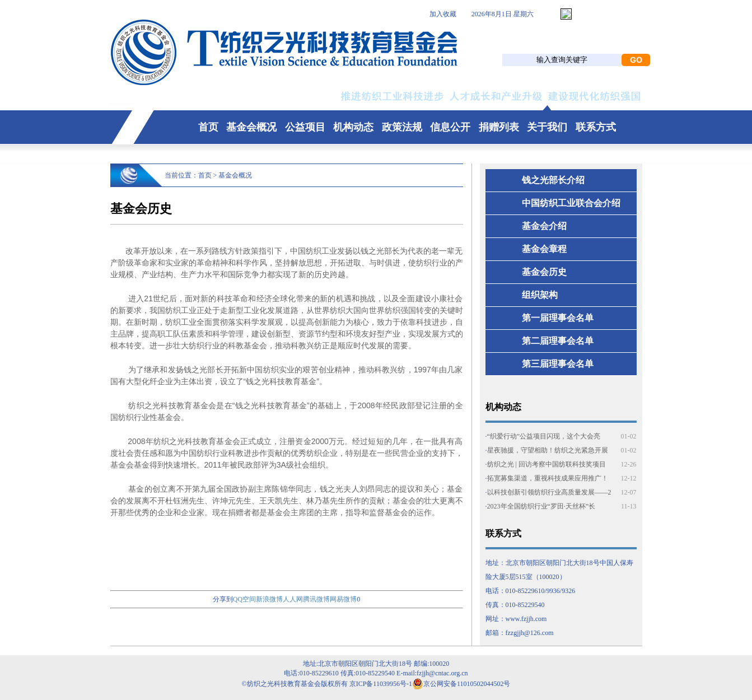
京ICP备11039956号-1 (381, 684)
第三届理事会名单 (558, 364)
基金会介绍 (544, 226)
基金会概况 (251, 127)
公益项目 (305, 127)
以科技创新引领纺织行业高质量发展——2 (549, 492)
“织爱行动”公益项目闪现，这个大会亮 (544, 436)
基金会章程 (544, 249)
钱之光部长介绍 (553, 180)
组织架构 (540, 295)
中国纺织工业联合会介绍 (571, 203)
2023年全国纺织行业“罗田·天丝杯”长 (541, 506)
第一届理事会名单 (558, 318)
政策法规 (402, 127)
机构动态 (353, 127)
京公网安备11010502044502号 (461, 684)
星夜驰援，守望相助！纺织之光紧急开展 (548, 450)
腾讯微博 (316, 599)
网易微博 (343, 599)
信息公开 (450, 127)
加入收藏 (443, 14)
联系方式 (596, 127)
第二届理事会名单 (558, 341)
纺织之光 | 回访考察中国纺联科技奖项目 (547, 464)
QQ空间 (244, 599)
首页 (208, 127)
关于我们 (547, 127)
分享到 (223, 599)
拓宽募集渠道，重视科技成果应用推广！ (548, 478)
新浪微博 (269, 599)
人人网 (293, 599)
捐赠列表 (499, 127)
